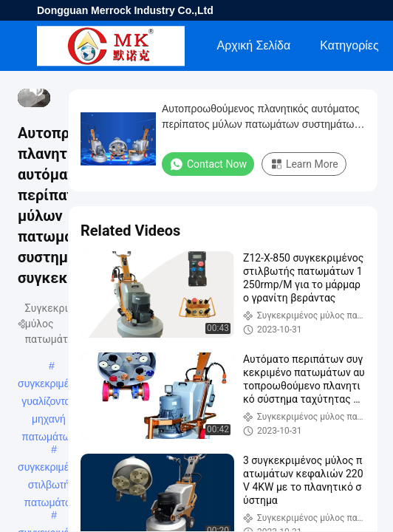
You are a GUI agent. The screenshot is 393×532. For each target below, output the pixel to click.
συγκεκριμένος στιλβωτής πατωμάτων (51, 468)
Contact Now (208, 164)
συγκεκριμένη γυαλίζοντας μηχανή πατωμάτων (49, 385)
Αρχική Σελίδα (253, 45)
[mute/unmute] (37, 89)
